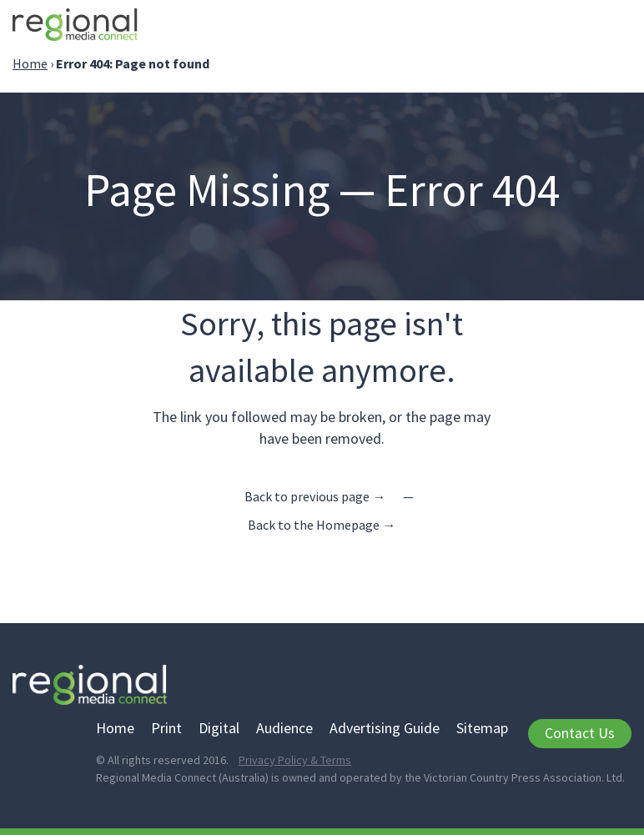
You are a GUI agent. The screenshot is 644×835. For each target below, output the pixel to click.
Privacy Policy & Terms (295, 760)
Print (166, 728)
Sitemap (482, 728)
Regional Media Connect (75, 27)
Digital (219, 728)
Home (30, 63)
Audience (284, 728)
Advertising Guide (385, 728)
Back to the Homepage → (322, 525)
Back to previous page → (315, 496)
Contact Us (580, 733)
